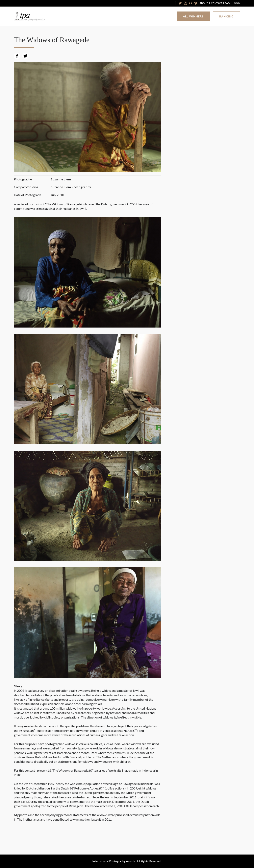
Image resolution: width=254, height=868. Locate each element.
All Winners (193, 16)
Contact (216, 3)
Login (236, 3)
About (204, 3)
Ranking (227, 16)
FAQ (227, 3)
